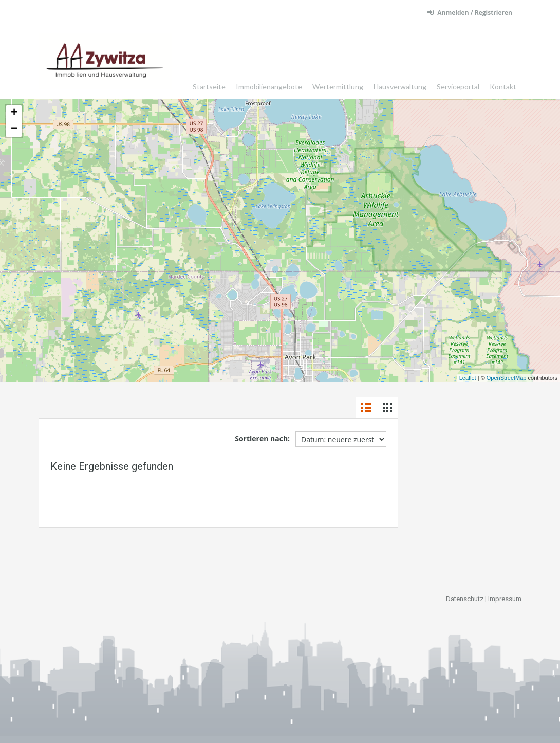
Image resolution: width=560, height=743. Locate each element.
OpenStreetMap (507, 378)
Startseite (209, 87)
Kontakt (503, 87)
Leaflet (468, 378)
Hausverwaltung (400, 87)
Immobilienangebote (269, 87)
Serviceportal (458, 87)
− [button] (14, 129)
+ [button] (14, 113)
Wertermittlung (338, 87)
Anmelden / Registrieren (470, 13)
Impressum (505, 599)
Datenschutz (465, 599)
